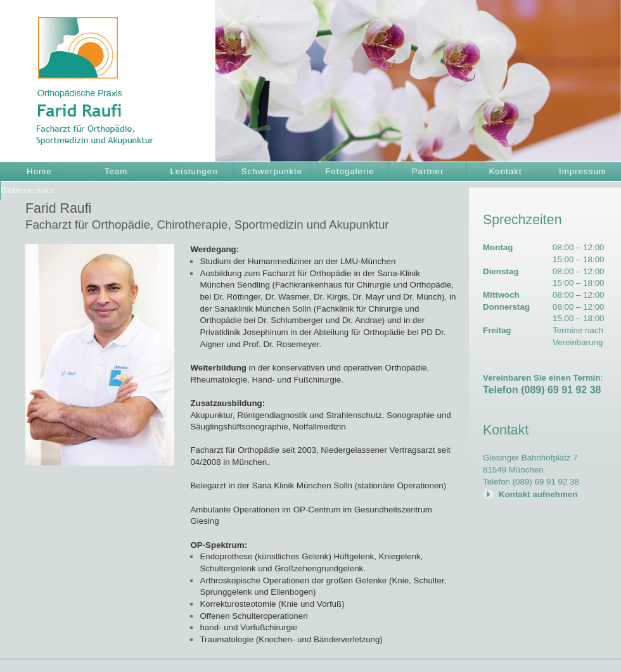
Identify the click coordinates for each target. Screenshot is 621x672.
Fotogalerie (350, 171)
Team (116, 171)
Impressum (583, 171)
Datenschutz (28, 190)
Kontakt (505, 171)
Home (39, 171)
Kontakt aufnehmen (538, 494)
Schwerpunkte (272, 171)
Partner (428, 171)
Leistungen (194, 171)
